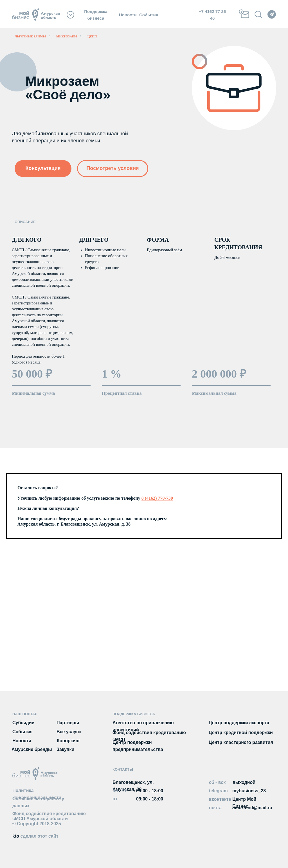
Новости (128, 15)
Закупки (65, 749)
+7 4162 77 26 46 (212, 15)
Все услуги (69, 732)
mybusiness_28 (249, 791)
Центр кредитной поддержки (241, 733)
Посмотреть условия (112, 168)
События (149, 15)
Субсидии (23, 723)
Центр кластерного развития (241, 742)
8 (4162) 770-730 (157, 498)
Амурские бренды (32, 749)
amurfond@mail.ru (252, 808)
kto (35, 836)
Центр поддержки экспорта (239, 723)
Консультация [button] (43, 168)
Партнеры (68, 723)
